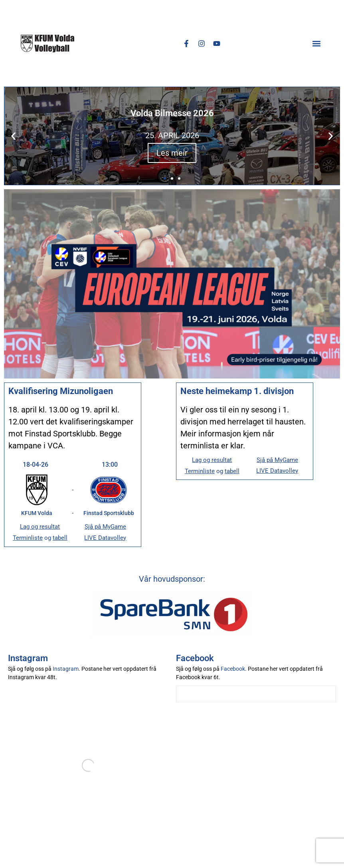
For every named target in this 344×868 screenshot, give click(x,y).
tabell (60, 538)
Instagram (66, 669)
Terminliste (28, 538)
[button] (317, 43)
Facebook (233, 669)
